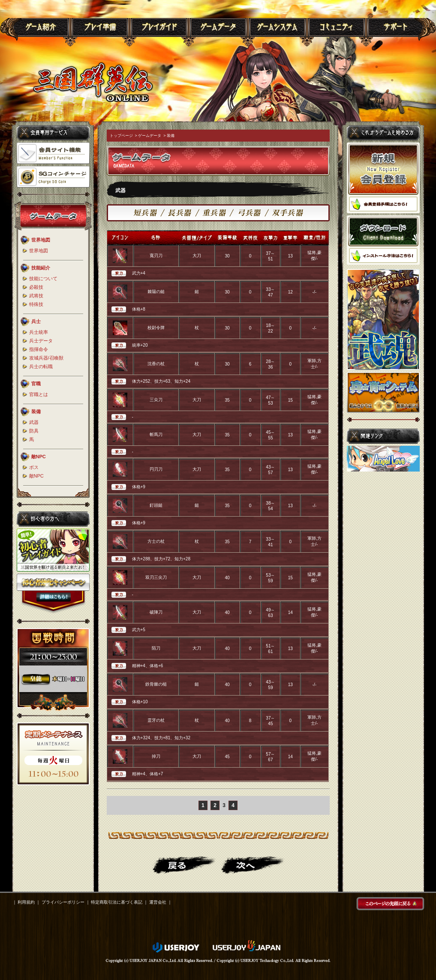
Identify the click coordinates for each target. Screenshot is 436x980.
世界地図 (39, 251)
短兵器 (149, 213)
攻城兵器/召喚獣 (46, 358)
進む (253, 865)
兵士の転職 (41, 366)
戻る (184, 865)
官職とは (39, 394)
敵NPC (36, 476)
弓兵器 (251, 213)
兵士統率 (39, 332)
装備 (171, 136)
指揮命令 (39, 349)
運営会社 (158, 902)
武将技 (36, 296)
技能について (43, 278)
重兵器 (217, 213)
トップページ (121, 136)
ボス (34, 467)
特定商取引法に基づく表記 (117, 902)
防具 (34, 431)
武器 (34, 422)
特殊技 (36, 304)
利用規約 (26, 902)
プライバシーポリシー (63, 902)
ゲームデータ (150, 136)
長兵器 (182, 213)
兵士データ (41, 341)
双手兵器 (286, 213)
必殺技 (36, 287)
